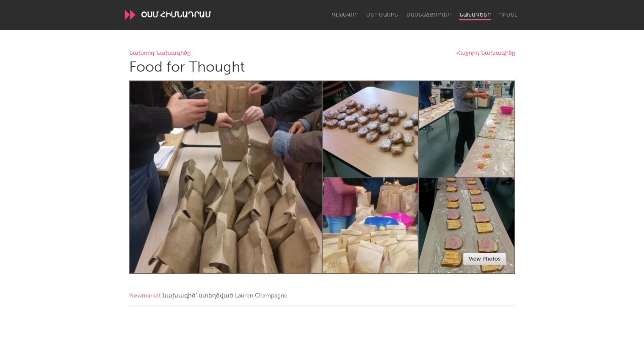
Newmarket (145, 296)
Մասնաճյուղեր (429, 15)
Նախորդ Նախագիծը (160, 53)
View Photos (485, 259)
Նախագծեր (475, 15)
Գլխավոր (345, 15)
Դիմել (508, 15)
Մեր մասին (382, 15)
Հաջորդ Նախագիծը (486, 53)
